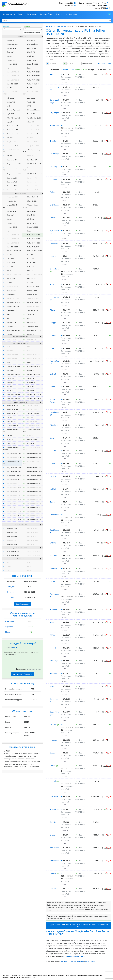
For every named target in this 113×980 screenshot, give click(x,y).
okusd (9, 566)
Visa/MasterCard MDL (14, 484)
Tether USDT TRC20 (13, 76)
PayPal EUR (10, 382)
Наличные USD (12, 178)
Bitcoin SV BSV (11, 201)
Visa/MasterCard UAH (14, 174)
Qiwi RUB (10, 351)
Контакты (73, 14)
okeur (8, 570)
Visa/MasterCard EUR (14, 454)
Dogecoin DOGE (12, 64)
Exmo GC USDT (11, 340)
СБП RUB (10, 138)
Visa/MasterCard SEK (13, 496)
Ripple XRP (10, 56)
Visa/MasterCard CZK (14, 503)
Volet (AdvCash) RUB (13, 394)
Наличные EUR (12, 186)
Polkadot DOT (11, 323)
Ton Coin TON (11, 102)
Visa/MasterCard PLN (14, 500)
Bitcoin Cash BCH (12, 44)
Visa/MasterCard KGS (14, 507)
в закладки (65, 961)
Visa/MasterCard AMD (14, 480)
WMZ (8, 106)
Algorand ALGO (12, 311)
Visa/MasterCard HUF (14, 488)
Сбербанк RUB (12, 142)
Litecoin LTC (10, 52)
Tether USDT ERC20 (13, 72)
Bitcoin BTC (10, 40)
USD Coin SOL (11, 279)
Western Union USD (13, 551)
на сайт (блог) (90, 961)
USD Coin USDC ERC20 (14, 251)
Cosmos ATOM (11, 295)
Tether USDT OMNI (13, 299)
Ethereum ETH (11, 48)
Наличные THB (12, 544)
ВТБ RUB (9, 156)
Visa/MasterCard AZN (14, 519)
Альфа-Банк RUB (12, 146)
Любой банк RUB (12, 130)
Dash (8, 68)
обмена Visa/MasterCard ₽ (74, 956)
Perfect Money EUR (13, 359)
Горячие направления (32, 32)
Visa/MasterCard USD (14, 164)
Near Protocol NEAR (13, 331)
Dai (8, 319)
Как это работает (47, 14)
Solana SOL (10, 98)
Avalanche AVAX (12, 327)
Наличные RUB (12, 182)
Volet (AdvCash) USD (13, 118)
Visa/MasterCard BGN (14, 515)
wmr (8, 562)
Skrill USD (10, 386)
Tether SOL (10, 267)
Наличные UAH (12, 190)
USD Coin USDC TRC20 (14, 275)
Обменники (32, 14)
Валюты (21, 14)
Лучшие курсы (9, 14)
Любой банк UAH (13, 134)
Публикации (61, 14)
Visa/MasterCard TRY (14, 492)
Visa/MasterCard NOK (14, 512)
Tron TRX (9, 88)
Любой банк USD (12, 126)
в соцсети (73, 961)
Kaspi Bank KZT (12, 160)
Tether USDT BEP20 (13, 80)
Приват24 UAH (12, 440)
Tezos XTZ (10, 315)
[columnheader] (47, 69)
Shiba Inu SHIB (11, 291)
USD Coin (10, 271)
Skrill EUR (10, 391)
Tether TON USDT (12, 84)
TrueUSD (9, 283)
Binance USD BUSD (13, 307)
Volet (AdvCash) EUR (13, 398)
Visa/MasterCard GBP (14, 468)
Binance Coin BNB (12, 287)
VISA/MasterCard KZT (14, 476)
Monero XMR (11, 60)
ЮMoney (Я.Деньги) (13, 110)
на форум (81, 961)
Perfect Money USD (13, 355)
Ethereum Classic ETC (13, 303)
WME (8, 347)
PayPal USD (10, 114)
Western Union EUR (13, 555)
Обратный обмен (104, 63)
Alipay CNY (10, 122)
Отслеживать (87, 64)
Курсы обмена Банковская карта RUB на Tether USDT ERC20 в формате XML (79, 926)
